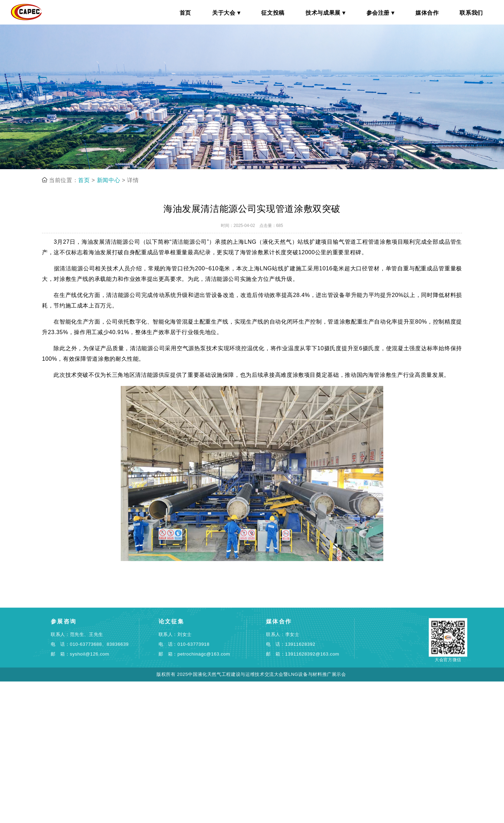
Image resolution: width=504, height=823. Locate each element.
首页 (185, 13)
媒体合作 (427, 13)
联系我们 (471, 13)
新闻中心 (109, 196)
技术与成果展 (323, 13)
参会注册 (378, 13)
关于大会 (224, 13)
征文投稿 (273, 13)
